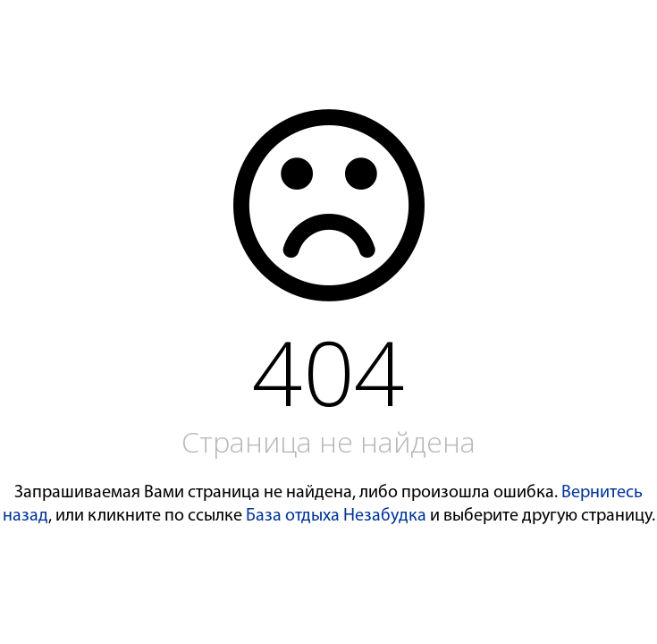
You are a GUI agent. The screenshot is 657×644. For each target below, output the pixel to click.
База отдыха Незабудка (336, 516)
